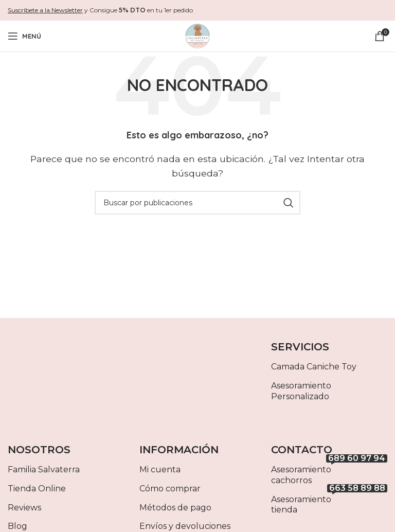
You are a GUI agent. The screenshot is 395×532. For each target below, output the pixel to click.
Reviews (24, 508)
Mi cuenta (160, 469)
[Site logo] (197, 35)
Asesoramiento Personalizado (301, 391)
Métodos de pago (175, 508)
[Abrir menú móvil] (24, 36)
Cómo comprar (170, 489)
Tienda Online (37, 489)
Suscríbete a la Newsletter (45, 10)
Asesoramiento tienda (329, 503)
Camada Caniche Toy (314, 367)
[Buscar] (197, 203)
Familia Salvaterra (44, 469)
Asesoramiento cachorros (329, 473)
